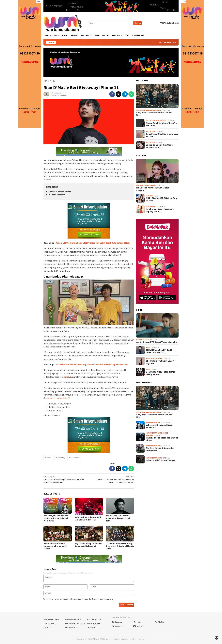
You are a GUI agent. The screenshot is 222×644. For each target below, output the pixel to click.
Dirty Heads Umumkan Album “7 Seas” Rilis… (155, 114)
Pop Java (139, 185)
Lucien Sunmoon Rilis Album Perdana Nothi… (160, 146)
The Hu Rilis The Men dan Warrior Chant (162, 439)
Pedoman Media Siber (75, 624)
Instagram (118, 626)
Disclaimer (92, 628)
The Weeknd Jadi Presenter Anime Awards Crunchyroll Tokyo (119, 518)
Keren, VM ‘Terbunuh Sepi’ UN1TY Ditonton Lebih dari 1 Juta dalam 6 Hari (93, 243)
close (38, 1)
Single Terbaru (150, 185)
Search (138, 23)
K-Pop (138, 340)
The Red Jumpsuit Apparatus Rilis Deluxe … (160, 449)
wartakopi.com (94, 619)
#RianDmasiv (74, 458)
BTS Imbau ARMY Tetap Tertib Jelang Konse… (160, 373)
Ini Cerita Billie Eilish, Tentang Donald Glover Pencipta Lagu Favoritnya (92, 364)
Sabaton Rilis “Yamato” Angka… (162, 460)
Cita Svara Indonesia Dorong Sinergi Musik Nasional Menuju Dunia (120, 546)
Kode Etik (48, 628)
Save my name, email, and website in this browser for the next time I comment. (80, 599)
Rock (159, 110)
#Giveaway (61, 458)
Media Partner (94, 624)
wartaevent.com (51, 619)
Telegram (138, 626)
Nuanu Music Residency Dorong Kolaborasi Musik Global (55, 546)
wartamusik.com (73, 619)
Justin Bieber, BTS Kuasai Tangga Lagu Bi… (157, 342)
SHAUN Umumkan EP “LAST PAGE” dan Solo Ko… (159, 351)
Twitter (137, 622)
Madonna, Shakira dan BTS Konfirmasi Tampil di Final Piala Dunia (56, 518)
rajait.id (65, 377)
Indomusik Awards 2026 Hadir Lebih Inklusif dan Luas (88, 518)
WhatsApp (160, 622)
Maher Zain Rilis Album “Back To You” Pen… (161, 124)
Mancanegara (151, 110)
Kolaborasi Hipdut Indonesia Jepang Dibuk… (160, 210)
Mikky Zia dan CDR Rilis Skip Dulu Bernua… (162, 199)
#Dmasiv (49, 458)
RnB (155, 207)
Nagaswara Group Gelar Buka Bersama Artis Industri (88, 545)
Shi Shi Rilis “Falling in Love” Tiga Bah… (160, 362)
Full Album (140, 110)
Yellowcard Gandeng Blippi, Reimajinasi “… (159, 426)
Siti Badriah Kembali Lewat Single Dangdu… (152, 189)
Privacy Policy (72, 628)
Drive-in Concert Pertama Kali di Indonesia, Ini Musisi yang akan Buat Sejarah (112, 479)
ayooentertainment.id (56, 398)
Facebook (117, 622)
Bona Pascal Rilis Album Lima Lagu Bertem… (162, 135)
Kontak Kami (49, 624)
